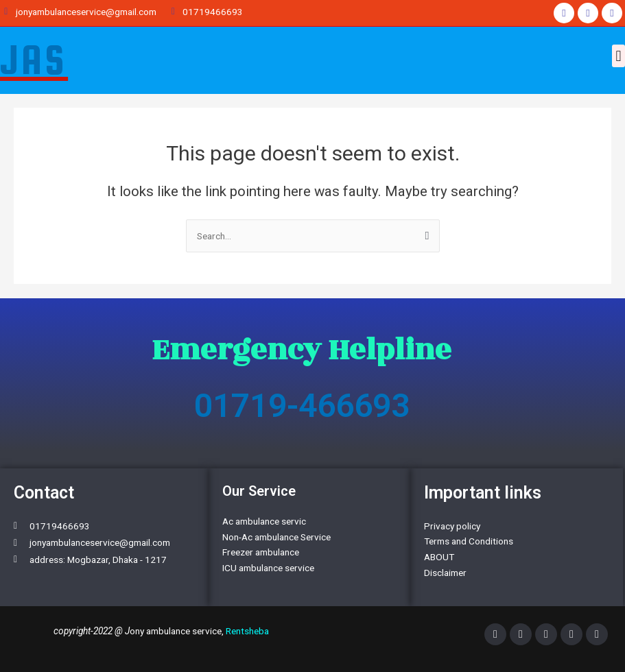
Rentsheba (247, 631)
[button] (618, 56)
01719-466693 (302, 406)
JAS (34, 60)
